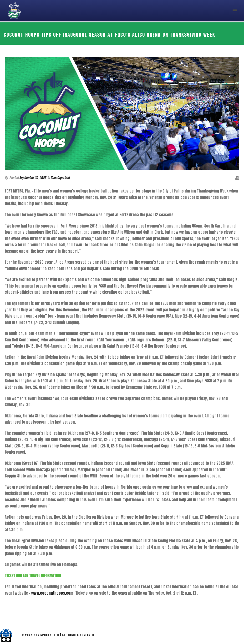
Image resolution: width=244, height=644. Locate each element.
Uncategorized (60, 178)
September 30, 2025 (33, 178)
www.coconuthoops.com (52, 593)
